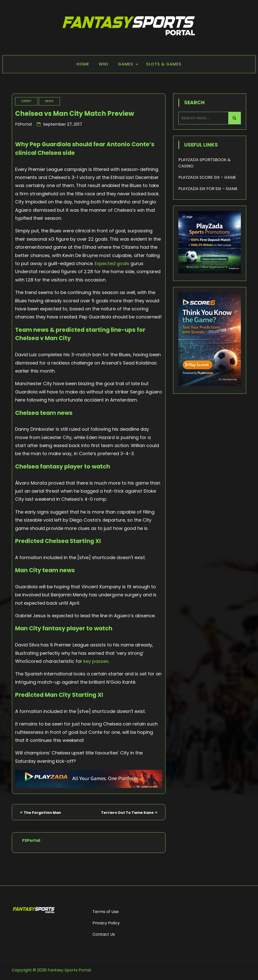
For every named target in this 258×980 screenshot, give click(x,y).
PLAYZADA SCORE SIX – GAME (207, 177)
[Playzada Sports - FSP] (89, 786)
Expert (26, 101)
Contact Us (104, 934)
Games (126, 64)
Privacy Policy (106, 923)
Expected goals (112, 263)
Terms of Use (106, 912)
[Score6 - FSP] (210, 385)
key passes (96, 661)
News (49, 101)
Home (83, 64)
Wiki (104, 64)
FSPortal (23, 124)
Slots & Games (164, 64)
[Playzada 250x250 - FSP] (210, 272)
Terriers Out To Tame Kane (127, 813)
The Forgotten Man (42, 813)
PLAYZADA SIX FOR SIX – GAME (208, 189)
